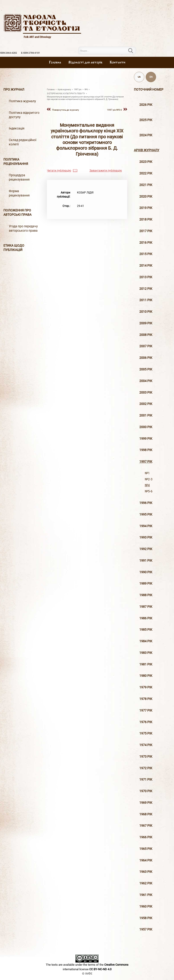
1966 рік (146, 837)
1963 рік (146, 872)
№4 (147, 485)
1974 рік (146, 745)
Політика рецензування (16, 162)
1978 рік (146, 699)
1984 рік (146, 641)
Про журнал (14, 90)
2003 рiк (146, 393)
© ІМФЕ (87, 974)
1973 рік (146, 757)
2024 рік (146, 135)
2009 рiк (146, 323)
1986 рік (146, 618)
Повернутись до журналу (66, 110)
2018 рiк (146, 220)
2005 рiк (146, 369)
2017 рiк (146, 231)
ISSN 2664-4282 (8, 53)
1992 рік (146, 549)
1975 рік (146, 733)
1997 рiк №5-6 (114, 110)
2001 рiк (146, 416)
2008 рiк (146, 335)
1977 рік (146, 711)
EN (151, 77)
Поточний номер (149, 90)
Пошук (133, 51)
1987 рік (146, 607)
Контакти (117, 62)
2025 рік (146, 120)
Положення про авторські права (17, 213)
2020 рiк (146, 197)
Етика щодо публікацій (14, 248)
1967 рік (146, 826)
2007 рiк (146, 346)
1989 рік (146, 584)
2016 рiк (146, 243)
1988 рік (146, 595)
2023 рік (146, 162)
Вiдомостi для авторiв (85, 62)
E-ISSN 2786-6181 (31, 53)
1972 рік (146, 768)
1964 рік (146, 860)
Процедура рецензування (19, 177)
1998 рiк (146, 450)
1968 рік (146, 814)
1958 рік (146, 918)
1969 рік (146, 803)
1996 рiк (146, 503)
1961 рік (146, 895)
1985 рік (146, 630)
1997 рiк (146, 462)
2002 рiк (146, 404)
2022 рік (146, 173)
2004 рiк (146, 381)
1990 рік (146, 572)
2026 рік (146, 105)
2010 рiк (146, 312)
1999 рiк (146, 439)
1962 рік (146, 883)
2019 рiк (146, 208)
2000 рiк (146, 427)
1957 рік (146, 929)
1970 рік (146, 791)
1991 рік (146, 561)
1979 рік (146, 687)
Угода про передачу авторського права (23, 228)
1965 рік (146, 849)
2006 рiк (146, 358)
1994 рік (146, 526)
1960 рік (146, 907)
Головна (55, 62)
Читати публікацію (59, 171)
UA (139, 77)
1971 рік (146, 780)
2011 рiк (146, 300)
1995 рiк (146, 515)
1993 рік (146, 537)
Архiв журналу (147, 150)
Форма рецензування (19, 193)
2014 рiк (146, 266)
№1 (147, 473)
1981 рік (146, 664)
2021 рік (146, 185)
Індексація (17, 128)
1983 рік (146, 653)
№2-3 (149, 479)
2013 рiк (146, 277)
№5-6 (149, 491)
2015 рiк (146, 254)
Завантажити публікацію (106, 171)
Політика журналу (22, 101)
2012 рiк (146, 289)
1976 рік (146, 722)
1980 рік (146, 676)
